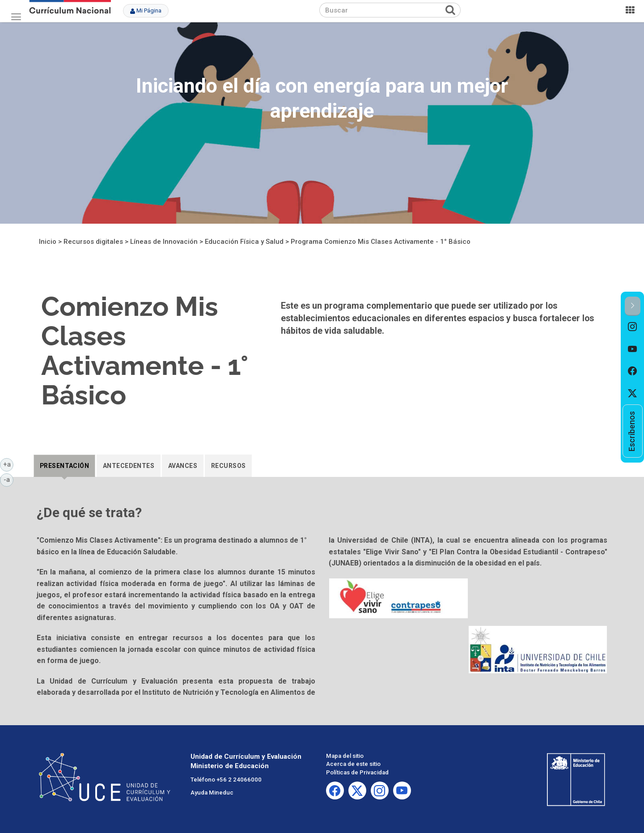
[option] (633, 327)
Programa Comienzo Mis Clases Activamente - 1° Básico (381, 242)
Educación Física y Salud (244, 242)
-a (8, 479)
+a (8, 464)
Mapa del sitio (345, 756)
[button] (633, 306)
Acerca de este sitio (353, 764)
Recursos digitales (93, 242)
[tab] (64, 466)
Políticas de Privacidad (357, 772)
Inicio (48, 242)
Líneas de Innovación (164, 242)
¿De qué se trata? (89, 512)
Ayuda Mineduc (212, 793)
